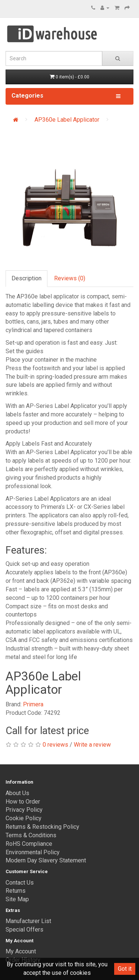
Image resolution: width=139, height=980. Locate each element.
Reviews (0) (70, 278)
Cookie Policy (24, 818)
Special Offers (24, 930)
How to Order (23, 802)
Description (27, 278)
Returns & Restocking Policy (42, 827)
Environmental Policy (33, 852)
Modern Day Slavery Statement (46, 860)
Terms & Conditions (31, 835)
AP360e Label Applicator (67, 120)
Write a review (92, 745)
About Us (17, 793)
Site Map (17, 899)
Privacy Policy (24, 810)
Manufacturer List (28, 921)
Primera (33, 704)
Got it (125, 969)
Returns (16, 891)
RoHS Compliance (29, 844)
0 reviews (55, 745)
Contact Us (20, 883)
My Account (21, 951)
